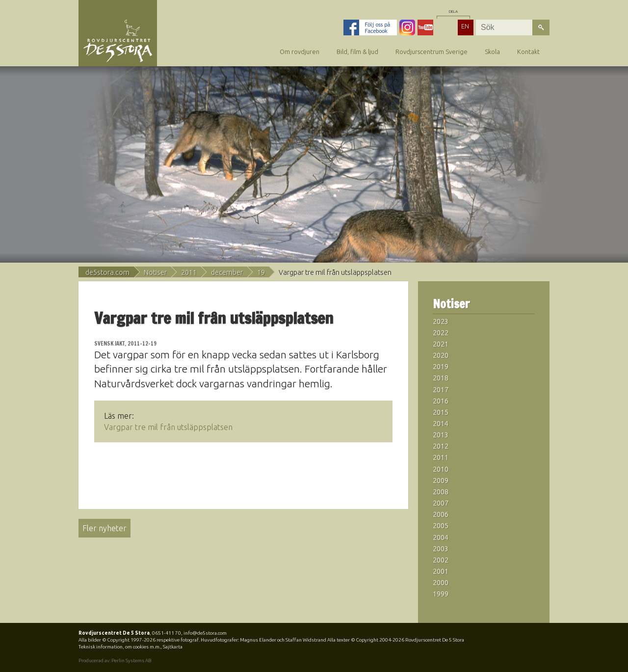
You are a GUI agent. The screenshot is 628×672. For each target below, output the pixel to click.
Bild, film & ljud (357, 52)
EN (465, 26)
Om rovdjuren (300, 52)
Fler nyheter (105, 528)
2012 (441, 446)
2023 (441, 322)
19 (261, 272)
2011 (189, 272)
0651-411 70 (167, 633)
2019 (441, 367)
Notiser (155, 272)
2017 (441, 390)
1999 (441, 594)
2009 (441, 481)
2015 (441, 412)
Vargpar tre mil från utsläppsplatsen (168, 427)
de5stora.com (107, 272)
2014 (441, 424)
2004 (441, 538)
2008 (441, 492)
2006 (441, 514)
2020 (441, 355)
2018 (441, 378)
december (227, 272)
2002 (441, 560)
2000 (441, 583)
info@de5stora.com (205, 633)
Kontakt (528, 52)
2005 (441, 526)
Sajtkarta (173, 647)
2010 (441, 469)
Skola (492, 52)
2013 (441, 435)
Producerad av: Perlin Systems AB (115, 660)
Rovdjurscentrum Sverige (432, 52)
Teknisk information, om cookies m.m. (119, 647)
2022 (441, 333)
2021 (441, 344)
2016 (441, 401)
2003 (441, 549)
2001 (441, 571)
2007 (441, 503)
